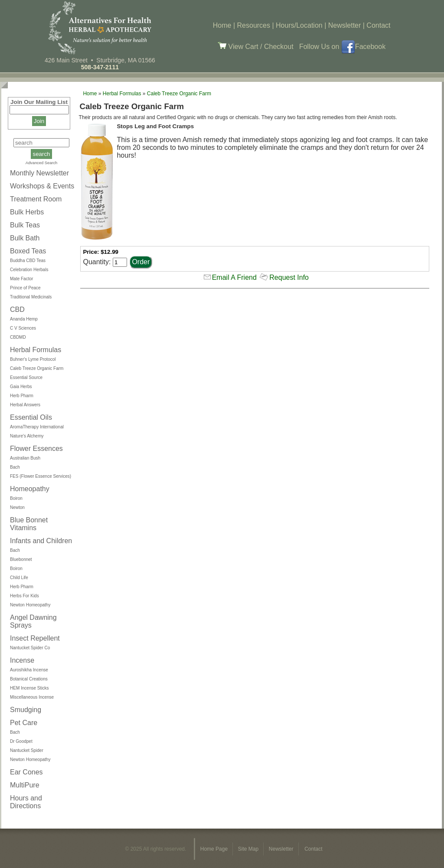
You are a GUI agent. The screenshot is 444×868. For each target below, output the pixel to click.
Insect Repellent (35, 638)
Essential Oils (31, 417)
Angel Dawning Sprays (33, 621)
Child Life (19, 578)
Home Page (215, 849)
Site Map (249, 849)
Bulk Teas (25, 225)
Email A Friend (234, 277)
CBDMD (18, 337)
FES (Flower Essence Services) (41, 476)
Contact (378, 25)
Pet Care (24, 723)
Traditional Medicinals (31, 297)
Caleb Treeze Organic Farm (37, 368)
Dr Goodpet (21, 741)
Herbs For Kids (24, 596)
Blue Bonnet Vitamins (29, 524)
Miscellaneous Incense (32, 697)
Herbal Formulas (36, 350)
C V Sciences (23, 328)
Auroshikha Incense (29, 670)
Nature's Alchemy (27, 436)
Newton (17, 507)
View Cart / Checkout (255, 47)
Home (222, 25)
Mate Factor (21, 279)
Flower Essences (36, 449)
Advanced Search (42, 163)
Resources (254, 25)
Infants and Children (41, 541)
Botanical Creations (29, 679)
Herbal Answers (25, 405)
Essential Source (26, 377)
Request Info (289, 277)
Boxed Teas (28, 251)
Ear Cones (26, 772)
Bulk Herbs (27, 212)
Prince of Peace (25, 288)
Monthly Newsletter (39, 173)
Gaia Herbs (21, 387)
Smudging (26, 710)
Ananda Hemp (24, 319)
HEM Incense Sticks (29, 688)
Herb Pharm (22, 396)
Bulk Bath (25, 238)
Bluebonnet (21, 559)
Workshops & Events (42, 186)
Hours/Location (299, 25)
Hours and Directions (26, 802)
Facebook (363, 47)
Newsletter (345, 25)
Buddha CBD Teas (28, 261)
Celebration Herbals (29, 270)
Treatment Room (36, 199)
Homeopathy (30, 489)
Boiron (16, 498)
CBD (17, 309)
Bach (15, 467)
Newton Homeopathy (30, 605)
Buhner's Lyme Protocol (33, 359)
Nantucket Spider (27, 750)
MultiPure (25, 785)
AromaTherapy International (37, 427)
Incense (22, 660)
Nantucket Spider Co (30, 648)
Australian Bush (25, 458)
